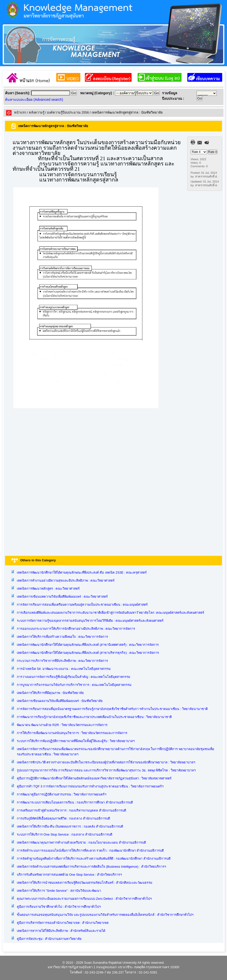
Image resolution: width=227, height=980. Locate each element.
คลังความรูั (37, 112)
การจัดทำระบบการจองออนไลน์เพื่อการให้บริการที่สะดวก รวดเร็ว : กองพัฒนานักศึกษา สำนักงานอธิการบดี (90, 851)
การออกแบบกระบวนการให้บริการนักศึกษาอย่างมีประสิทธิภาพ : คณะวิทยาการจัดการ (76, 629)
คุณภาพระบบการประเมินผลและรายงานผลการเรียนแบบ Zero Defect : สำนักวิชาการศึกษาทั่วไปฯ (84, 899)
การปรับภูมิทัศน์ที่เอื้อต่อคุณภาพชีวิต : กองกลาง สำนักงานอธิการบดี (63, 818)
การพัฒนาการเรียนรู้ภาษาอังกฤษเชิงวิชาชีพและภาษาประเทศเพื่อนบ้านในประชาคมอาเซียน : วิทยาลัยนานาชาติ (94, 717)
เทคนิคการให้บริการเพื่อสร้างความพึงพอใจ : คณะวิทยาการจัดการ (63, 637)
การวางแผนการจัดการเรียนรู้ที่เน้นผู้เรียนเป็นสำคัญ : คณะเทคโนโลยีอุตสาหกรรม (74, 677)
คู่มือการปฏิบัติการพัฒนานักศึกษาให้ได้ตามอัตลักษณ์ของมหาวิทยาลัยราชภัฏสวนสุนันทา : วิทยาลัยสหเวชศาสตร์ (94, 778)
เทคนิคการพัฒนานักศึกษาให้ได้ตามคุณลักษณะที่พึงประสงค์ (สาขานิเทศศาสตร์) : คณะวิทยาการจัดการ (88, 645)
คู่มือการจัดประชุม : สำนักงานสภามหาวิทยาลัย (49, 939)
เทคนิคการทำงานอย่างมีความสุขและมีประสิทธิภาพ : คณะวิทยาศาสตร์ (66, 581)
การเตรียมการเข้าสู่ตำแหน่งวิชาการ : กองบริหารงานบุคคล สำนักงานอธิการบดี (71, 810)
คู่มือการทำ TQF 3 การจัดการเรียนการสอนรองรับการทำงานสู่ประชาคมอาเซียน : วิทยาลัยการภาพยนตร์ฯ (90, 786)
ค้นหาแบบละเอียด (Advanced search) (34, 100)
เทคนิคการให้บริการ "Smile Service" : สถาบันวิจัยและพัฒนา (59, 891)
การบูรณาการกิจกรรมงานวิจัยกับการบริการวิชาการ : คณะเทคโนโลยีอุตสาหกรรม (74, 685)
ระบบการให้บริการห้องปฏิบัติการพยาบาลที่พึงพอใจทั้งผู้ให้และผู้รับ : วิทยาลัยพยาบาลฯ (76, 741)
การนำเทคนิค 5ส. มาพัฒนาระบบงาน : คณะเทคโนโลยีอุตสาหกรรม (64, 669)
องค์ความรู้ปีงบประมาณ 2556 (68, 112)
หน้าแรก (20, 112)
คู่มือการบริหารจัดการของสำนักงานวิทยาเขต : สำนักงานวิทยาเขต (63, 923)
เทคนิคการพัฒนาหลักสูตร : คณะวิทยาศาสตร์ (48, 589)
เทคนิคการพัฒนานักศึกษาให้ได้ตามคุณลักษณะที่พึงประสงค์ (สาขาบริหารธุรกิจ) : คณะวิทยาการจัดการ (88, 653)
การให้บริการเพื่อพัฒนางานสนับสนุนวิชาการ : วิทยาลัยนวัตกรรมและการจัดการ (72, 733)
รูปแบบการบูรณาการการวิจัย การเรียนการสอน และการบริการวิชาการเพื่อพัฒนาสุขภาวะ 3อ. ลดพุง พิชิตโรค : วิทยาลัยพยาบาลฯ (106, 770)
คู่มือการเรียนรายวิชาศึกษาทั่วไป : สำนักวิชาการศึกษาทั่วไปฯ (59, 907)
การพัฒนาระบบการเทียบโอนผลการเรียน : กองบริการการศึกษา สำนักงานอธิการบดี (75, 802)
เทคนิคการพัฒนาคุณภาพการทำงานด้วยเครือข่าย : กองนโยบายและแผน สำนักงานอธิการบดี (81, 842)
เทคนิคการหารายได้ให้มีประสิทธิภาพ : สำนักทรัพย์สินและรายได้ (61, 931)
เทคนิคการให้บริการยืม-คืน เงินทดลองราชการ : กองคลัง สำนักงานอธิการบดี (70, 826)
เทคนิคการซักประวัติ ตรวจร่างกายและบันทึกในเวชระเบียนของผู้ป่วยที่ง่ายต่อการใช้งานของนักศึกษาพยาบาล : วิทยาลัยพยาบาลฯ (106, 762)
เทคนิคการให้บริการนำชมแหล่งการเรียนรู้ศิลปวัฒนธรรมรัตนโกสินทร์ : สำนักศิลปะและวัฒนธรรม (85, 883)
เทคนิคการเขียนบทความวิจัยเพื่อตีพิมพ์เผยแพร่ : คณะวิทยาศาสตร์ (62, 597)
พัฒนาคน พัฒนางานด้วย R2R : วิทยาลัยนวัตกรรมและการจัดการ (62, 725)
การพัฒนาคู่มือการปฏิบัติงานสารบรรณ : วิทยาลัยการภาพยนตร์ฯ (62, 794)
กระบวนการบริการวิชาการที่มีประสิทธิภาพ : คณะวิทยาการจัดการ (63, 661)
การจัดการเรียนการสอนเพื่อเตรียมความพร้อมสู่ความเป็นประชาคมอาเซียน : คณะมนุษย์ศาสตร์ (82, 605)
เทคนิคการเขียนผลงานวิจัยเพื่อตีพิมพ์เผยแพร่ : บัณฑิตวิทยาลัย (60, 701)
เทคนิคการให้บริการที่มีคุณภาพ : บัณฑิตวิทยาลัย (50, 693)
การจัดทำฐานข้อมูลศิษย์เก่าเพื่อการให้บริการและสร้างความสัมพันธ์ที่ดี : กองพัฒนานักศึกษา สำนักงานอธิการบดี (94, 859)
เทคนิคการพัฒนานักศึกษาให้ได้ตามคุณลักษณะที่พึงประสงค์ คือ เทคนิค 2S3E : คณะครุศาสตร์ (82, 572)
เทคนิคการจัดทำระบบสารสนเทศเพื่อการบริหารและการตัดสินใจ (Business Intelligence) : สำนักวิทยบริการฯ (91, 867)
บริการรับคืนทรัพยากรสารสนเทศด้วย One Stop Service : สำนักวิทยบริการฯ (69, 875)
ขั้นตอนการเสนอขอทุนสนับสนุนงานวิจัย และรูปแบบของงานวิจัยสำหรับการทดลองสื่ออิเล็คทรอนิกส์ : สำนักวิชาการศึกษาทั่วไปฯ (105, 915)
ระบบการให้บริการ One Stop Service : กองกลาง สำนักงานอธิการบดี (65, 834)
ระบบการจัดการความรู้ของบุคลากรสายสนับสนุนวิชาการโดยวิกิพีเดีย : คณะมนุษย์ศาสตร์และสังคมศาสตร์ (90, 621)
